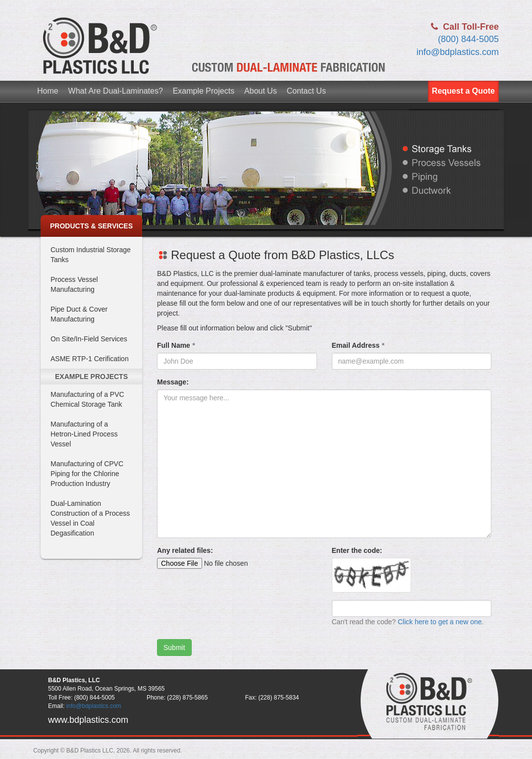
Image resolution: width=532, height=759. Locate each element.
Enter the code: (357, 550)
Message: (173, 382)
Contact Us (306, 91)
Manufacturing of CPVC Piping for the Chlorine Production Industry (87, 474)
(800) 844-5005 (468, 39)
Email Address (358, 345)
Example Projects (204, 91)
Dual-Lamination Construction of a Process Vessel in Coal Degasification (90, 518)
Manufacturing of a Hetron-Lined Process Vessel (84, 434)
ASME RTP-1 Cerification (90, 359)
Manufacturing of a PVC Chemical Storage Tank (87, 399)
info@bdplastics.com (458, 52)
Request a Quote (463, 91)
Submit (174, 648)
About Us (261, 91)
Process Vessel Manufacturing (74, 284)
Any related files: (185, 550)
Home (48, 91)
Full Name (176, 345)
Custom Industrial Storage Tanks (91, 255)
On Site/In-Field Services (89, 339)
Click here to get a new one (440, 622)
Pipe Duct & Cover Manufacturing (79, 314)
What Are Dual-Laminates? (116, 91)
